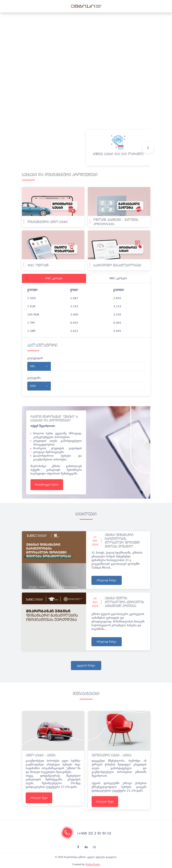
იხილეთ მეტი (39, 798)
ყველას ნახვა (86, 665)
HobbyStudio (93, 864)
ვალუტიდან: (35, 358)
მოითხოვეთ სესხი (47, 485)
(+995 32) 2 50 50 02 (94, 833)
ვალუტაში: (34, 378)
